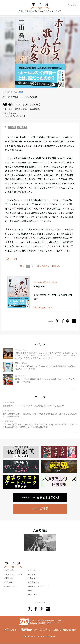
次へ (49, 266)
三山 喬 (12, 127)
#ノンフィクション (19, 116)
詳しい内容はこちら (43, 307)
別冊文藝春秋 (54, 602)
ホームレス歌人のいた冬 (45, 282)
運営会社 (9, 578)
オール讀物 (37, 602)
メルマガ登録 (40, 508)
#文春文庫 (12, 113)
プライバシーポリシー (15, 574)
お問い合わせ (11, 586)
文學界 (23, 602)
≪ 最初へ (24, 266)
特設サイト (33, 594)
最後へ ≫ (56, 266)
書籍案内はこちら (41, 497)
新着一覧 (32, 570)
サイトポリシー (12, 570)
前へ (32, 266)
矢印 (74, 389)
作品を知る (33, 578)
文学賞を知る (34, 582)
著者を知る (33, 574)
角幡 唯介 (8, 105)
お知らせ (9, 582)
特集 (30, 590)
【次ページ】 (12, 259)
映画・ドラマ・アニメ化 (38, 586)
